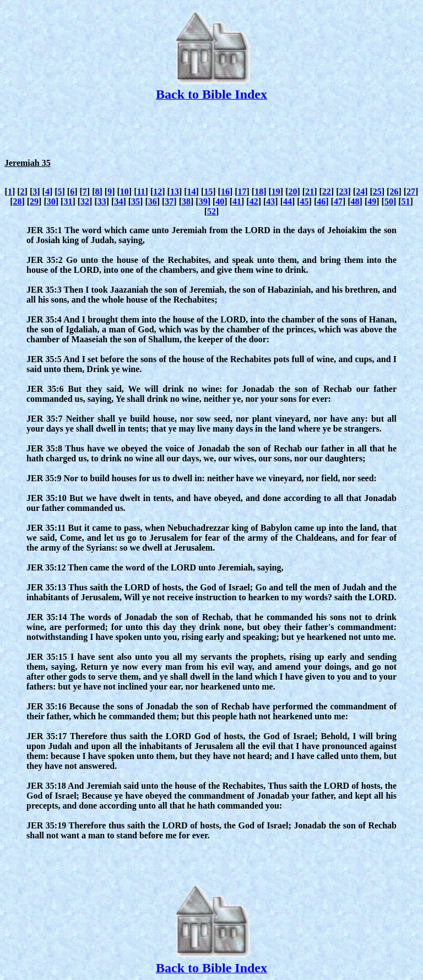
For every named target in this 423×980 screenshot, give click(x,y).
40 (220, 201)
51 (406, 201)
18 (259, 192)
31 (68, 201)
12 (158, 192)
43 (270, 201)
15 (208, 192)
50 (389, 201)
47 (338, 201)
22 (327, 192)
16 (225, 192)
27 (411, 192)
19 (276, 192)
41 (237, 201)
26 (394, 192)
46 (321, 201)
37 (169, 201)
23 (343, 192)
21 (310, 192)
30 (51, 201)
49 (372, 201)
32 (85, 201)
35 (135, 201)
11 (141, 192)
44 (288, 201)
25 (377, 192)
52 (211, 211)
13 (175, 192)
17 (242, 192)
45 (305, 201)
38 (186, 201)
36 (153, 201)
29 (34, 201)
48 (355, 201)
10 (124, 192)
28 (17, 201)
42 (254, 201)
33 (102, 201)
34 (118, 201)
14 (192, 192)
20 (293, 192)
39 (203, 201)
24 (360, 192)
